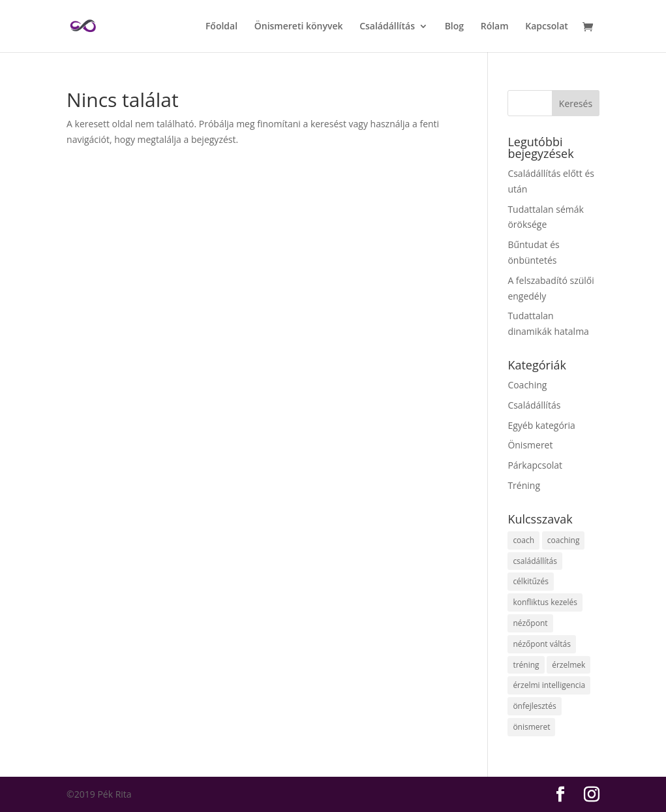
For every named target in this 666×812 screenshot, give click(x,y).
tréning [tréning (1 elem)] (526, 665)
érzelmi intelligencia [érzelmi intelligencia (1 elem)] (549, 685)
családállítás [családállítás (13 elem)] (535, 561)
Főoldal (221, 27)
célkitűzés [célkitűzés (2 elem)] (531, 581)
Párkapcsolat (535, 465)
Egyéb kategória (541, 425)
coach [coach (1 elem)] (523, 540)
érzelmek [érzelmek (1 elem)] (568, 665)
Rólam (495, 27)
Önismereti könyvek (299, 27)
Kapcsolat (547, 27)
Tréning (524, 485)
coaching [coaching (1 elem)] (564, 540)
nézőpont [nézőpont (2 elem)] (530, 623)
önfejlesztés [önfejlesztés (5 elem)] (534, 706)
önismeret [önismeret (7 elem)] (531, 727)
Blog (454, 27)
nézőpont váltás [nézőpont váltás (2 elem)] (542, 644)
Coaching (527, 385)
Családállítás (387, 27)
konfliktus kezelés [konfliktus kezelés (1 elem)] (545, 602)
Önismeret (530, 445)
